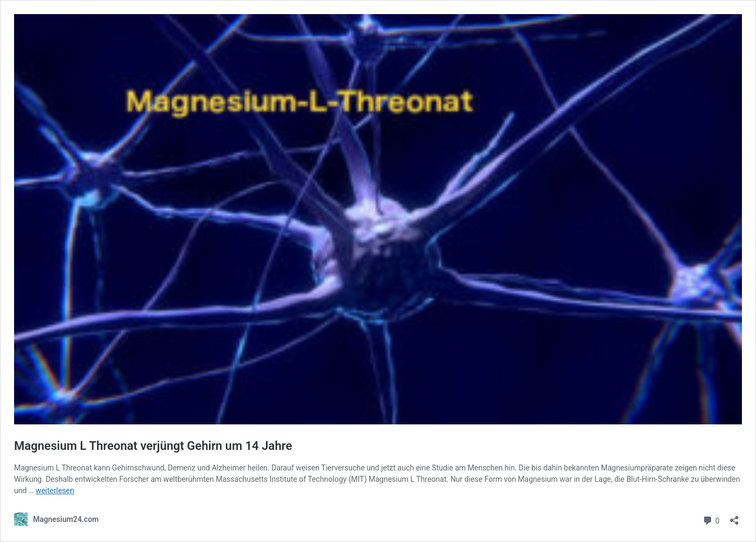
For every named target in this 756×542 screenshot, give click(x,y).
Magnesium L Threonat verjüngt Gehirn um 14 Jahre (153, 446)
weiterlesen (55, 491)
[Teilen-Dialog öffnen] (734, 517)
